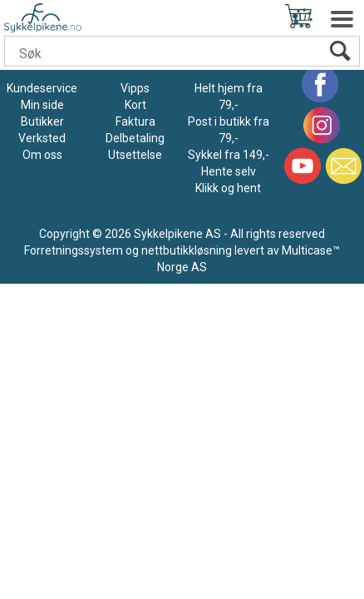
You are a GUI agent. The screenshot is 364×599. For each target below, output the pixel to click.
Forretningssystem (74, 250)
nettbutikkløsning (187, 250)
